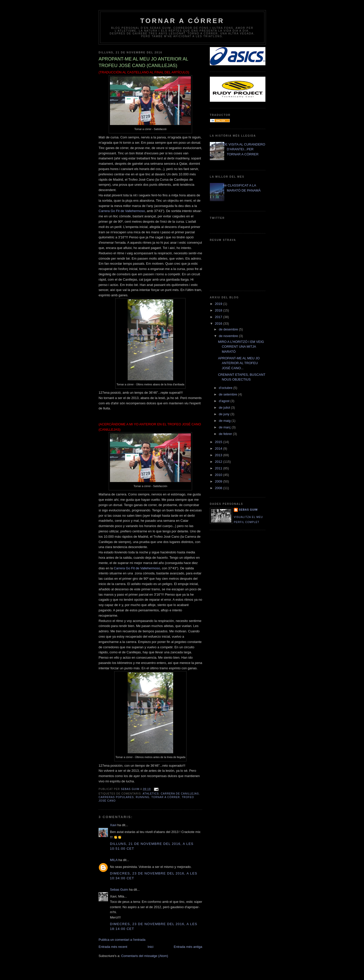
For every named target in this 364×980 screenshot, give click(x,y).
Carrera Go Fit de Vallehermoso (122, 211)
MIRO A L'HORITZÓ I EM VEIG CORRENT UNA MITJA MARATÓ (241, 347)
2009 (219, 481)
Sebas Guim (119, 890)
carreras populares (116, 797)
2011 (219, 468)
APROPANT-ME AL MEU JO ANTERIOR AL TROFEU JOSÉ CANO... (239, 363)
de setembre (229, 394)
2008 (219, 488)
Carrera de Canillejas (180, 794)
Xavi (113, 825)
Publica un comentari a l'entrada (122, 940)
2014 (219, 449)
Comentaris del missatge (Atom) (145, 956)
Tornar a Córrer (166, 797)
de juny (225, 414)
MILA (114, 860)
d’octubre (226, 388)
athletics (151, 794)
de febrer (226, 434)
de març (225, 427)
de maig (225, 421)
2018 (219, 310)
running (143, 797)
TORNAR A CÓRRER (182, 21)
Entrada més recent (113, 947)
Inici (151, 947)
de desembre (229, 329)
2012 (219, 462)
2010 (219, 475)
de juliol (225, 408)
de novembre (229, 336)
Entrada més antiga (188, 947)
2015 (219, 442)
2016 (219, 324)
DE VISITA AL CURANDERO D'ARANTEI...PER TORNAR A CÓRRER (244, 149)
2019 (219, 304)
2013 (219, 455)
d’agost (225, 401)
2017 (219, 317)
